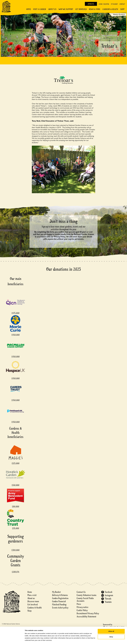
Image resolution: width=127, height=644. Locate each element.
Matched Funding (59, 605)
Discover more (33, 601)
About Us (52, 9)
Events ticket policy (60, 608)
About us (31, 598)
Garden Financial (59, 601)
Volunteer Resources (119, 14)
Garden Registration (60, 598)
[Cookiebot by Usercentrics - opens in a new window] (12, 640)
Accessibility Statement (86, 617)
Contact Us (81, 592)
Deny (111, 632)
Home (29, 9)
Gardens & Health (110, 9)
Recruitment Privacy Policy (88, 613)
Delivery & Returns (60, 595)
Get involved (81, 9)
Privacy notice (82, 607)
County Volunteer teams (87, 595)
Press (79, 604)
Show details (29, 640)
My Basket (114, 4)
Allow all (111, 626)
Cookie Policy (82, 610)
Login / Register (104, 4)
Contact (122, 4)
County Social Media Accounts (85, 600)
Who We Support (66, 9)
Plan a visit (32, 595)
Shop (122, 9)
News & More (95, 9)
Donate (91, 4)
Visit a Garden (40, 9)
